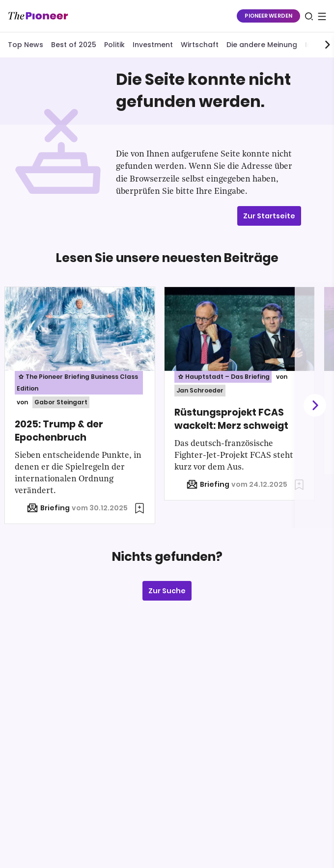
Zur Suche (167, 591)
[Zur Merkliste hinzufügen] (139, 508)
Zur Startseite (269, 216)
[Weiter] (314, 406)
